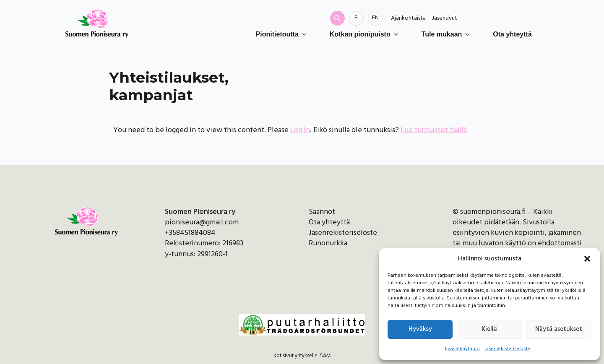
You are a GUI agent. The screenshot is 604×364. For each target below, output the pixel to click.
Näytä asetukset (559, 329)
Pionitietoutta (277, 34)
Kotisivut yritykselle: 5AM (302, 356)
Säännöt (322, 212)
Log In (300, 130)
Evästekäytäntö (462, 349)
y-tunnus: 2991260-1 (196, 254)
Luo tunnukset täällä (434, 130)
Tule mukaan (442, 34)
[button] (587, 259)
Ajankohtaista (408, 18)
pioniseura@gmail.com (202, 222)
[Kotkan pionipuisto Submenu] (398, 34)
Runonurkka (328, 243)
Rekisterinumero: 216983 (204, 243)
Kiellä (489, 329)
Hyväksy (420, 329)
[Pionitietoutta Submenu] (306, 34)
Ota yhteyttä (512, 34)
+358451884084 (190, 233)
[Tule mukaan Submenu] (469, 34)
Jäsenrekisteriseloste (507, 349)
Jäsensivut (445, 18)
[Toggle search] (337, 18)
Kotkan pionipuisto (360, 34)
